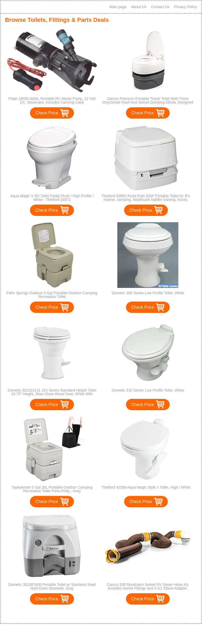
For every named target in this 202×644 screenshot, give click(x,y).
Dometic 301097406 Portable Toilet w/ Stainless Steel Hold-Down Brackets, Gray (52, 586)
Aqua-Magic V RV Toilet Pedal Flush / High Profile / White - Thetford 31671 (52, 198)
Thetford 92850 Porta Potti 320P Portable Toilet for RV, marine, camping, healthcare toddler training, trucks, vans (146, 200)
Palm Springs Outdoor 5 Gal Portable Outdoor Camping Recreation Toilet (52, 295)
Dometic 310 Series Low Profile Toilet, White (148, 390)
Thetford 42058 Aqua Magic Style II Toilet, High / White (146, 487)
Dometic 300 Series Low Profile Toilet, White (148, 293)
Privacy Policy (186, 7)
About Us (139, 7)
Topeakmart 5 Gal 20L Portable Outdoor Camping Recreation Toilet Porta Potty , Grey (52, 489)
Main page (118, 7)
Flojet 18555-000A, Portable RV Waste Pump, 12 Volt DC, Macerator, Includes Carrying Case (52, 100)
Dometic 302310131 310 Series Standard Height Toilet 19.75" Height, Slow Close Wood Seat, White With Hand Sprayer (52, 394)
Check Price (47, 113)
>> (111, 614)
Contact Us (160, 7)
